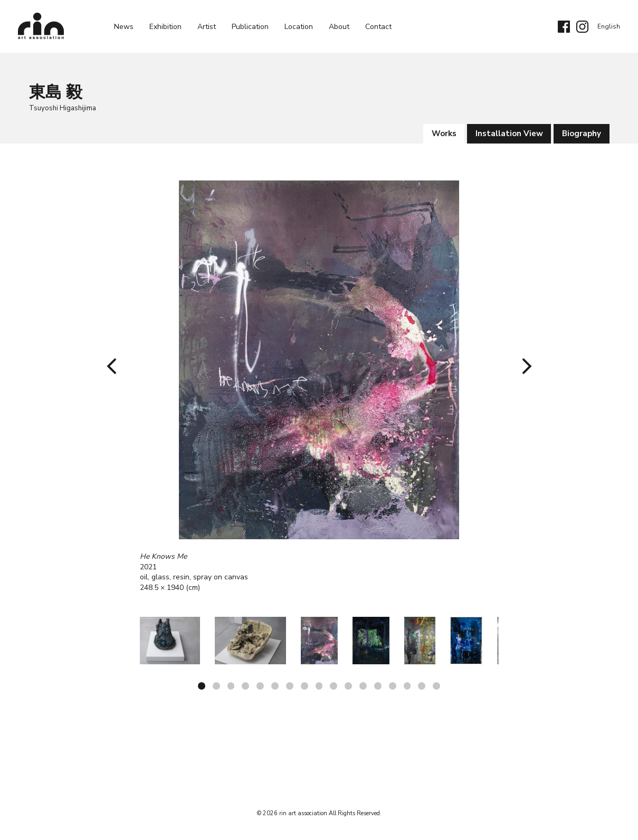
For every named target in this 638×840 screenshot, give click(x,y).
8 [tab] (304, 686)
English (609, 26)
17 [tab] (437, 686)
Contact (378, 27)
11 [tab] (349, 686)
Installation (509, 133)
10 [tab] (334, 686)
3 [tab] (231, 686)
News (124, 27)
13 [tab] (378, 686)
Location (299, 27)
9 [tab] (319, 686)
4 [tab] (245, 686)
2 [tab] (216, 686)
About (339, 27)
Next (523, 366)
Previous (115, 366)
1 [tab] (201, 686)
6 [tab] (275, 686)
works (443, 133)
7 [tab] (290, 686)
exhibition (165, 27)
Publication (250, 27)
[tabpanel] (319, 386)
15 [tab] (408, 686)
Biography (582, 133)
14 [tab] (393, 686)
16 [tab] (423, 686)
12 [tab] (364, 686)
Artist (207, 27)
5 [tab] (260, 686)
